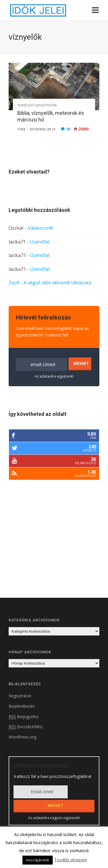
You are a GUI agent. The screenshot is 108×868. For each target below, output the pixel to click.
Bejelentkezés (22, 706)
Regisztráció (20, 696)
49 (68, 129)
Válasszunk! (41, 228)
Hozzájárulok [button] (38, 860)
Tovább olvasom (70, 860)
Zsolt (14, 283)
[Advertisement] (57, 546)
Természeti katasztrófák (37, 105)
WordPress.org (22, 737)
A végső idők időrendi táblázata (57, 283)
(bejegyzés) (23, 717)
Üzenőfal (40, 242)
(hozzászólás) (26, 727)
